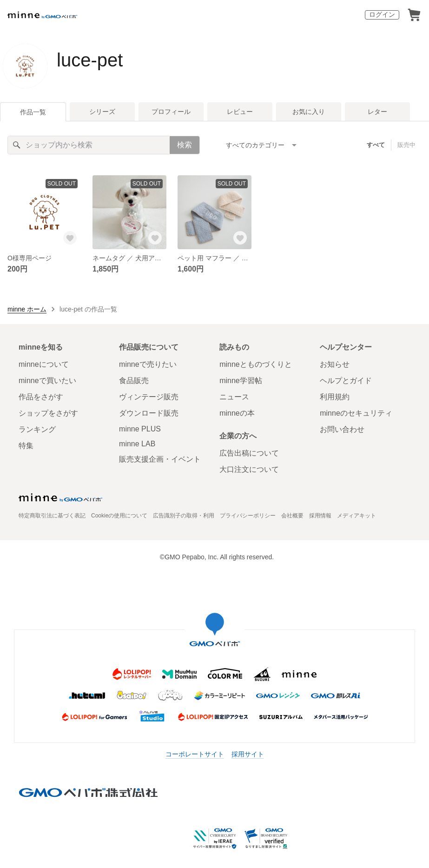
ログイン (382, 14)
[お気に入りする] (70, 238)
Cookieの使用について (119, 516)
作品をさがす (41, 397)
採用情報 (320, 516)
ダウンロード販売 (149, 413)
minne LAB (137, 444)
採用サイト (248, 754)
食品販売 (134, 381)
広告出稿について (249, 453)
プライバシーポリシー (248, 516)
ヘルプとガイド (346, 381)
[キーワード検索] (89, 145)
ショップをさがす (48, 413)
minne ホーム (27, 309)
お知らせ (335, 364)
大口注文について (249, 469)
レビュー (240, 112)
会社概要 (292, 516)
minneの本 (237, 413)
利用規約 (335, 397)
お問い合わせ (342, 429)
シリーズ (102, 112)
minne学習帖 (241, 381)
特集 (26, 446)
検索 (185, 145)
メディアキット (356, 516)
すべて (376, 145)
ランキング (37, 429)
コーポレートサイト (195, 754)
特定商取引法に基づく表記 (52, 516)
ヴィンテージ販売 (149, 397)
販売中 (406, 145)
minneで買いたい (47, 381)
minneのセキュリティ (356, 413)
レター (377, 112)
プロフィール (171, 112)
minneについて (44, 364)
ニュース (234, 397)
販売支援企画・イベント (160, 459)
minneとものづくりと (256, 364)
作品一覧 (33, 112)
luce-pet (90, 60)
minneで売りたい (148, 364)
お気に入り (309, 112)
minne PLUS (140, 429)
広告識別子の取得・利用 (184, 516)
